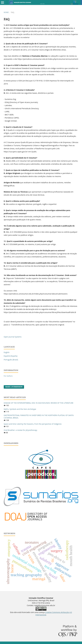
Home (6, 12)
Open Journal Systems (13, 337)
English (7, 352)
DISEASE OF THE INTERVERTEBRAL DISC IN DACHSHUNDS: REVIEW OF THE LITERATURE (39, 403)
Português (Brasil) (11, 360)
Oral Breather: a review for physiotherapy (20, 430)
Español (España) (11, 356)
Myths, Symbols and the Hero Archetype (20, 409)
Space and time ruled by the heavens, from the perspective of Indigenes (33, 424)
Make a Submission (14, 387)
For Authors (8, 376)
